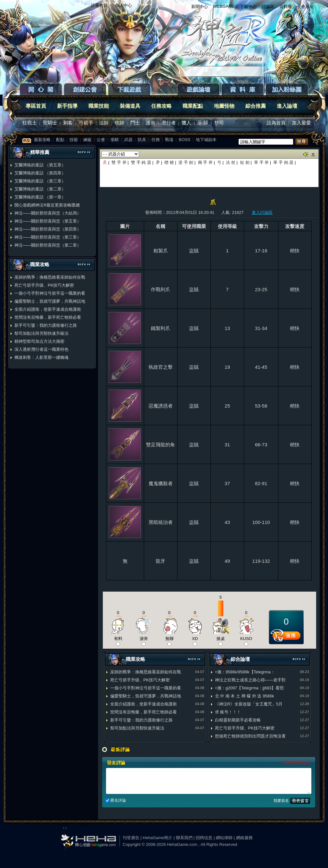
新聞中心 (200, 7)
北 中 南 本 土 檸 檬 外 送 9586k (245, 696)
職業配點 (193, 106)
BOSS (184, 140)
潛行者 (169, 123)
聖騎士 (50, 123)
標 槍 (169, 162)
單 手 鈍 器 (283, 162)
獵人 (186, 123)
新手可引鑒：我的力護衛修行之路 (46, 325)
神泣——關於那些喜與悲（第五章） (48, 221)
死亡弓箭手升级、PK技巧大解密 (44, 285)
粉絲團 (288, 90)
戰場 (169, 140)
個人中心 (124, 5)
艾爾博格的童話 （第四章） (40, 173)
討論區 (268, 7)
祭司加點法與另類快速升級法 (41, 333)
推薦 (286, 638)
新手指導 (67, 106)
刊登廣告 (131, 838)
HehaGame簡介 (158, 838)
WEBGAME (224, 6)
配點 (60, 140)
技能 (74, 140)
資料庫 (286, 7)
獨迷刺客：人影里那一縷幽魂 (41, 357)
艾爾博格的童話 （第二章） (40, 189)
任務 (156, 140)
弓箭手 (86, 123)
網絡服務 (244, 838)
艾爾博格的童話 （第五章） (40, 165)
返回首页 (226, 38)
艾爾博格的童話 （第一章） (40, 197)
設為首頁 (276, 123)
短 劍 (245, 162)
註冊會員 (99, 5)
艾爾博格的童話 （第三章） (40, 181)
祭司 (219, 123)
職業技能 (99, 106)
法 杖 (231, 162)
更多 (84, 153)
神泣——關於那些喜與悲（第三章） (48, 237)
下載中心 (248, 7)
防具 (142, 140)
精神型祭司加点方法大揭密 (39, 341)
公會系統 (305, 7)
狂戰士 (30, 123)
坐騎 (115, 140)
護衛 (151, 123)
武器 (128, 140)
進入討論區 (262, 212)
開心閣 (42, 90)
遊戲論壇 (199, 90)
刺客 (68, 123)
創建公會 (86, 90)
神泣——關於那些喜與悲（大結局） (48, 213)
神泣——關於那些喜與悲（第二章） (48, 245)
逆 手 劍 (186, 162)
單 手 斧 (262, 162)
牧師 (119, 123)
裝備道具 (130, 106)
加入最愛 (301, 123)
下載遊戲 (143, 90)
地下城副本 (206, 140)
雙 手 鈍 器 (141, 162)
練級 (87, 140)
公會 (101, 140)
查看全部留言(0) (296, 763)
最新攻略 (42, 140)
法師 (104, 123)
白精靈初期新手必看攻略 (238, 720)
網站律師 (224, 838)
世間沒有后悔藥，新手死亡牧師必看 (48, 317)
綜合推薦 (256, 106)
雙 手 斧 (119, 162)
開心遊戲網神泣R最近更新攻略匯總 (47, 205)
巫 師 (203, 123)
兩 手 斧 (205, 162)
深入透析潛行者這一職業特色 (41, 349)
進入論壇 (287, 106)
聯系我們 (184, 838)
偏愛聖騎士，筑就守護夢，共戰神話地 (50, 301)
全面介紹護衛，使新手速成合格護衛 (48, 309)
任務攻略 (161, 106)
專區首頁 (36, 106)
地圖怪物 (224, 106)
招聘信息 (204, 838)
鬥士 (135, 123)
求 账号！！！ (228, 712)
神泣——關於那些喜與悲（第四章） (48, 229)
